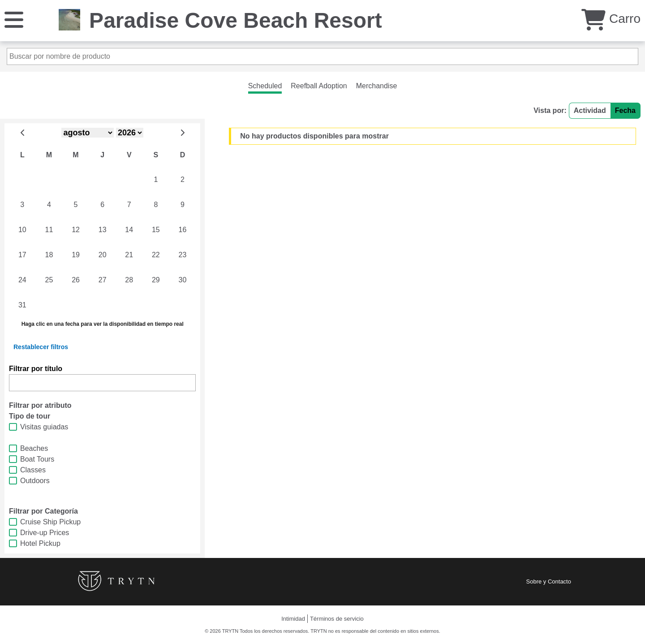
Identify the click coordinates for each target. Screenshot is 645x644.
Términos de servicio (337, 619)
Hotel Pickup (40, 543)
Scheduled (265, 86)
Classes (33, 470)
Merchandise (377, 86)
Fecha (625, 110)
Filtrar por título (36, 369)
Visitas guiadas (44, 427)
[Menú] (14, 19)
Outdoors (35, 481)
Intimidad (293, 619)
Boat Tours (37, 459)
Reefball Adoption (319, 86)
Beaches (34, 448)
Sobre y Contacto (549, 581)
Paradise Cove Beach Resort (236, 20)
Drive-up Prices (45, 533)
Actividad (590, 110)
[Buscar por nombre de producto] (322, 56)
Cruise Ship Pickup (50, 522)
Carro (611, 19)
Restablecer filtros (41, 347)
